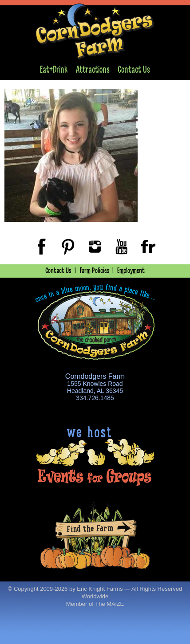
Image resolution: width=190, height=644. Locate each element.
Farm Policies (95, 271)
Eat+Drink (54, 70)
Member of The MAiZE (95, 604)
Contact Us (134, 70)
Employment (131, 271)
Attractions (93, 70)
